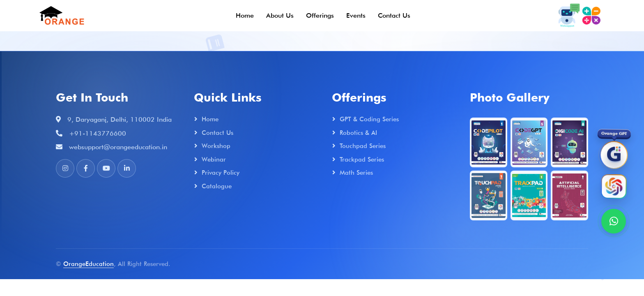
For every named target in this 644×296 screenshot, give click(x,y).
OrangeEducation (89, 264)
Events (356, 15)
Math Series (356, 173)
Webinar (214, 160)
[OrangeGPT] (614, 156)
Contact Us (394, 15)
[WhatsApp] (614, 221)
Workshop (216, 146)
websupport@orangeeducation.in (118, 147)
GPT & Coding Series (369, 119)
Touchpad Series (363, 146)
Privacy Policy (221, 173)
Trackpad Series (362, 160)
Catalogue (217, 186)
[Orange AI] (614, 187)
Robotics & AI (358, 133)
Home (245, 15)
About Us (280, 15)
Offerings (320, 15)
